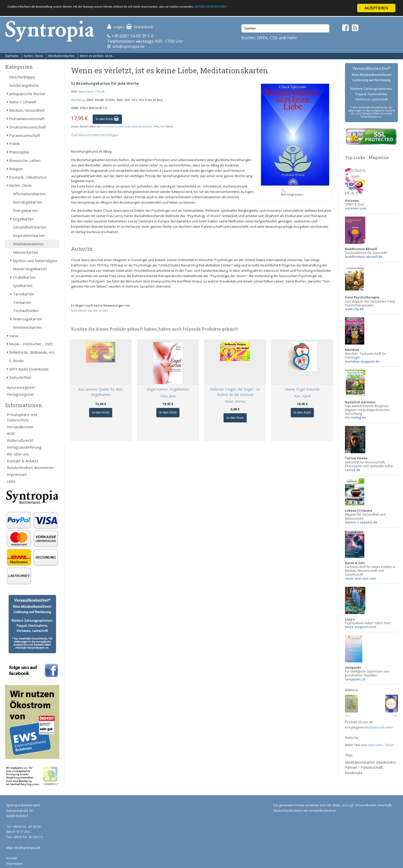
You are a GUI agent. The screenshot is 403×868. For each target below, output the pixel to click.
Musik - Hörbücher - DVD (31, 344)
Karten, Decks (33, 56)
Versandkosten (20, 427)
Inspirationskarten (29, 235)
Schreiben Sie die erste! (89, 310)
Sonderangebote (24, 85)
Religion (16, 169)
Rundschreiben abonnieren (30, 467)
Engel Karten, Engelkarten (168, 389)
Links (11, 481)
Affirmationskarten (29, 194)
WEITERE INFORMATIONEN (306, 8)
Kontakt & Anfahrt (23, 461)
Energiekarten (25, 210)
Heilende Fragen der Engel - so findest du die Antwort (235, 392)
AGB (11, 433)
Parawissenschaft (25, 135)
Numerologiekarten (30, 269)
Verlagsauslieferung (24, 447)
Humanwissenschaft (27, 119)
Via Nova (78, 100)
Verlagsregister (21, 394)
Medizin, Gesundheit (27, 110)
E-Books (17, 361)
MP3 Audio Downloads (29, 369)
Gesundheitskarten (30, 227)
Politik (14, 144)
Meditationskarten (61, 56)
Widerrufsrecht (20, 440)
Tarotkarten (24, 294)
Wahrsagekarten (27, 319)
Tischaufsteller (26, 310)
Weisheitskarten (27, 327)
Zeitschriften (20, 377)
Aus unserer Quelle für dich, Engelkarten (101, 392)
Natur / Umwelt (23, 102)
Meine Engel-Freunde (302, 389)
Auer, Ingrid (302, 396)
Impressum (17, 474)
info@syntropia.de (129, 46)
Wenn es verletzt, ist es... (97, 56)
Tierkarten (22, 302)
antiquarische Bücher (27, 94)
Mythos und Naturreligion (35, 261)
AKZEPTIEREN (376, 8)
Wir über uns (18, 454)
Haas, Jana (168, 396)
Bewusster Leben (25, 160)
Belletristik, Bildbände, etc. (32, 352)
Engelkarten (23, 219)
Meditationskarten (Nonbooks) (370, 762)
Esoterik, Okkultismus (28, 177)
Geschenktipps (22, 77)
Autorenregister (21, 387)
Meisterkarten (25, 252)
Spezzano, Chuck (91, 91)
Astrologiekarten (28, 202)
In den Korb (107, 119)
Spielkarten (23, 286)
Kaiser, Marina (235, 401)
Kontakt (12, 858)
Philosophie (19, 152)
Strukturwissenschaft (28, 127)
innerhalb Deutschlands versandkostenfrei (127, 126)
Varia (13, 336)
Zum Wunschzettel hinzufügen (95, 135)
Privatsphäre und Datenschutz (22, 417)
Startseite (12, 56)
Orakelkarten (24, 277)
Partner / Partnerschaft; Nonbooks (364, 770)
